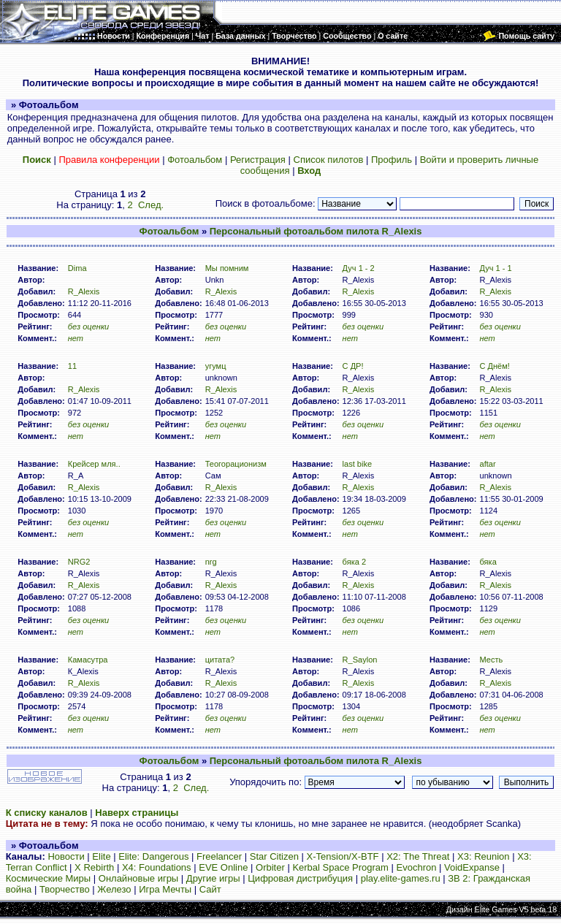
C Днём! (494, 366)
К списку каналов (47, 813)
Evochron (417, 867)
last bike (358, 464)
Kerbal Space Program (340, 867)
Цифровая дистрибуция (300, 878)
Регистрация (258, 160)
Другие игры (213, 878)
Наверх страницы (137, 813)
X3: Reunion (484, 856)
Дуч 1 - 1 (495, 268)
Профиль (392, 160)
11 (72, 366)
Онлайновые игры (138, 878)
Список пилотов (329, 160)
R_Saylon (360, 660)
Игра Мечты (165, 889)
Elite (101, 856)
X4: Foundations (157, 867)
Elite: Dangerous (153, 856)
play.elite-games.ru (401, 878)
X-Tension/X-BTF (343, 856)
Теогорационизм (236, 464)
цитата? (220, 660)
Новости (66, 856)
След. (151, 205)
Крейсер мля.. (94, 464)
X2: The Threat (418, 856)
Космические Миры (48, 878)
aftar (487, 464)
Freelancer (219, 856)
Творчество (65, 889)
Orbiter (270, 867)
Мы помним (227, 268)
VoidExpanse (472, 867)
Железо (114, 889)
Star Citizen (274, 856)
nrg (211, 562)
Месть (491, 660)
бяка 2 (355, 562)
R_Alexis (84, 291)
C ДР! (353, 366)
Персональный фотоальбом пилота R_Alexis (316, 231)
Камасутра (88, 660)
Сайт (210, 889)
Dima (77, 268)
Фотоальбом (195, 160)
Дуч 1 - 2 (359, 268)
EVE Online (223, 867)
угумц (216, 366)
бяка (488, 562)
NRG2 (79, 562)
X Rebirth (94, 867)
